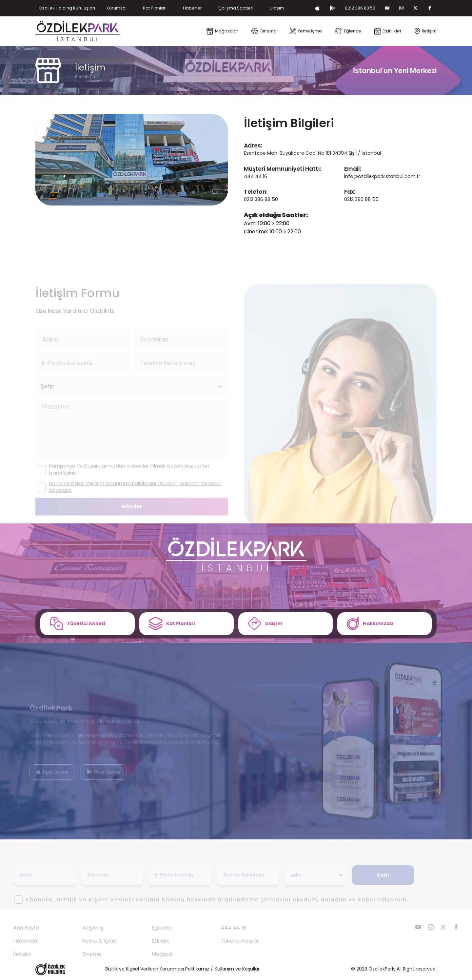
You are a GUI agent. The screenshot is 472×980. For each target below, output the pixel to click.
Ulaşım (277, 8)
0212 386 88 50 (360, 8)
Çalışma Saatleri (236, 8)
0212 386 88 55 (361, 199)
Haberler (192, 8)
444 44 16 (256, 176)
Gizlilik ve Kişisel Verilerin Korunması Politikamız (157, 969)
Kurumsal (117, 8)
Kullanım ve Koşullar (237, 969)
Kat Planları (155, 8)
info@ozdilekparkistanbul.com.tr (382, 176)
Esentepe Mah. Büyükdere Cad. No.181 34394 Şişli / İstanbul (312, 153)
